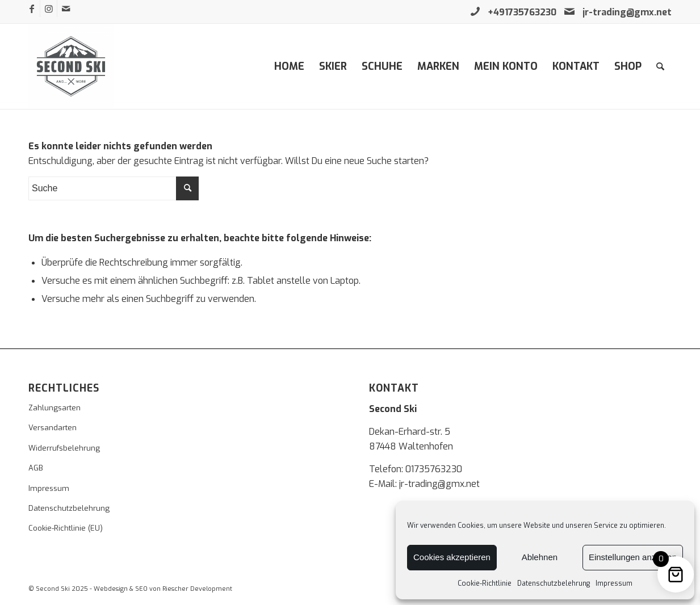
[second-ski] (71, 66)
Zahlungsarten (55, 408)
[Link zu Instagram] (49, 9)
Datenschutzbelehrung (554, 583)
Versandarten (53, 428)
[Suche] (660, 66)
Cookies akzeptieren (452, 557)
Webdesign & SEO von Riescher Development (163, 589)
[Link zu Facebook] (32, 9)
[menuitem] (289, 66)
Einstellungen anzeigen (633, 557)
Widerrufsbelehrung (64, 448)
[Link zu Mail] (66, 9)
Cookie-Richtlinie (485, 583)
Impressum (614, 583)
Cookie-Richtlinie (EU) (66, 528)
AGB (36, 468)
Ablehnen (540, 557)
